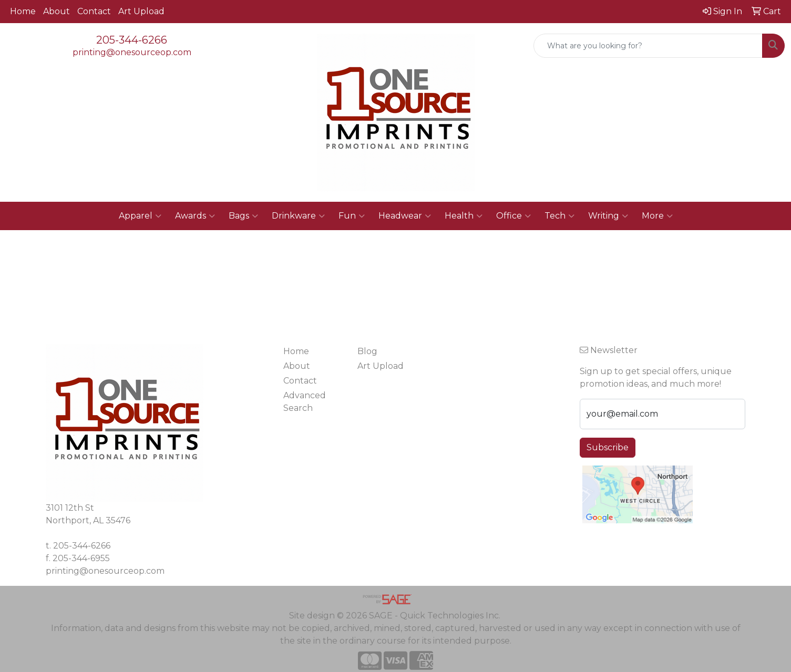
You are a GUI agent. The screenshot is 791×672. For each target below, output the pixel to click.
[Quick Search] (648, 46)
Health (464, 216)
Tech (559, 216)
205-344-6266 (132, 40)
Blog (367, 351)
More (657, 216)
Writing (608, 216)
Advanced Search (305, 402)
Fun (352, 216)
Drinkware (298, 216)
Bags (243, 216)
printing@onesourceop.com (132, 52)
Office (513, 216)
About (56, 11)
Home (23, 11)
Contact (94, 11)
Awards (195, 216)
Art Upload (141, 11)
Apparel (140, 216)
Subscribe (608, 447)
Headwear (405, 216)
